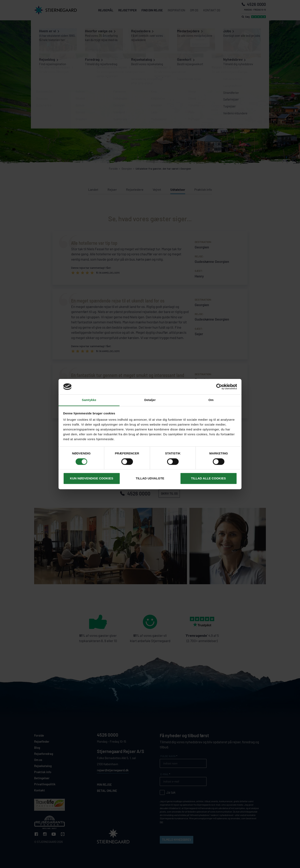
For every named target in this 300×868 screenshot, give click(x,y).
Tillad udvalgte (150, 478)
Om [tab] (211, 400)
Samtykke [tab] (89, 400)
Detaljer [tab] (150, 400)
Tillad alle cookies (208, 478)
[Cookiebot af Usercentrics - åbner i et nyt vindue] (219, 387)
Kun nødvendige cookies (92, 478)
